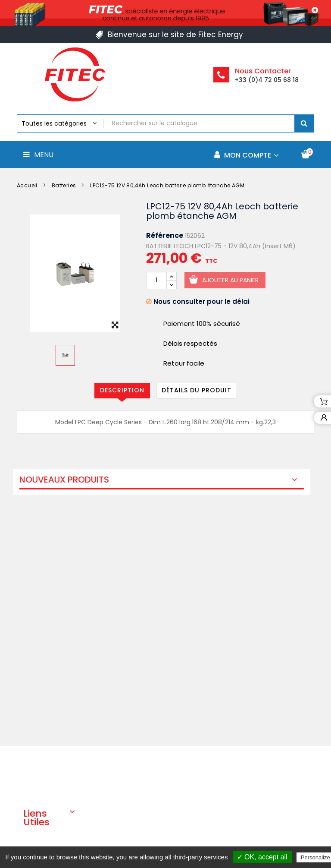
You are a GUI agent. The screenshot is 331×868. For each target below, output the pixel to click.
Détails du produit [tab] (197, 390)
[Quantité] (156, 281)
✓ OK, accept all (262, 857)
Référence (165, 236)
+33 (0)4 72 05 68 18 (267, 80)
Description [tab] (122, 390)
